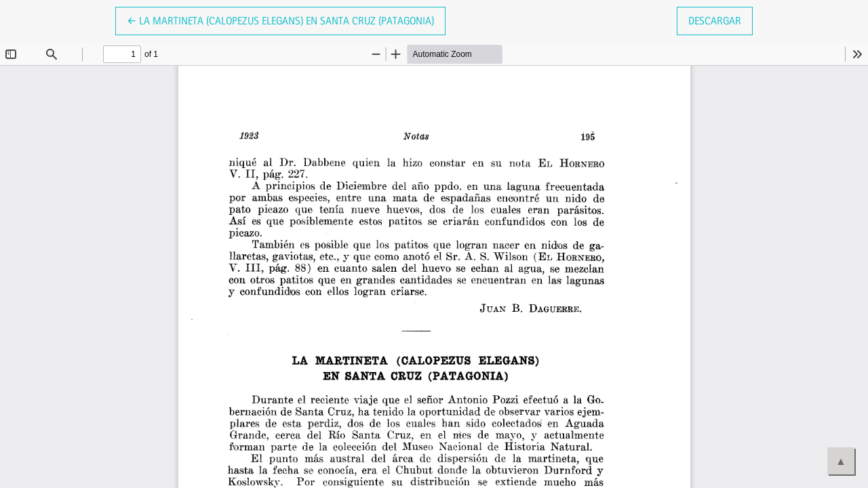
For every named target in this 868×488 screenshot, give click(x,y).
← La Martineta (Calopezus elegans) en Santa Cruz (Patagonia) (280, 20)
